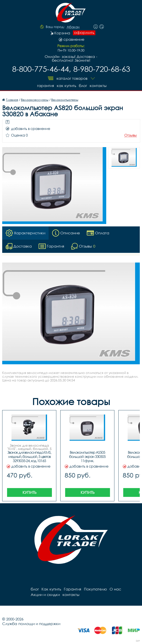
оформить (84, 33)
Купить (29, 492)
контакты (98, 86)
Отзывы (131, 135)
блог (83, 86)
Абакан (73, 27)
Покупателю (95, 589)
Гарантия (46, 86)
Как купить (66, 86)
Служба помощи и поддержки (31, 624)
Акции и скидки (45, 595)
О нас (115, 589)
